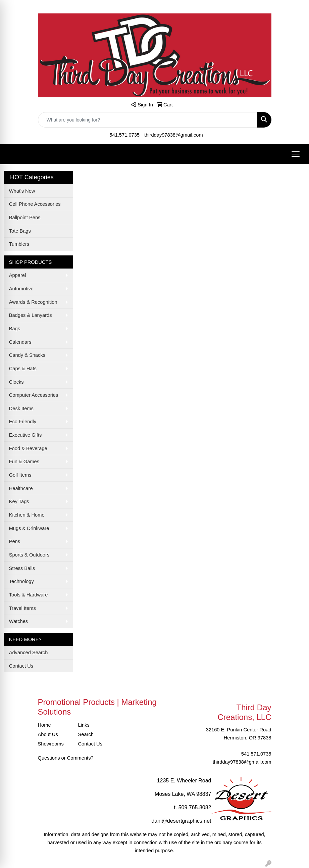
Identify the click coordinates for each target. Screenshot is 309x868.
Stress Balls (22, 568)
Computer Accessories (34, 395)
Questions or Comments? (66, 758)
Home (44, 725)
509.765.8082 (195, 807)
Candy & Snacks (27, 355)
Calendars (20, 342)
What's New (22, 191)
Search (86, 734)
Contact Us (21, 666)
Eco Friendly (23, 422)
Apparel (18, 275)
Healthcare (21, 488)
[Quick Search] (148, 120)
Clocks (16, 382)
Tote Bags (20, 231)
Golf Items (20, 475)
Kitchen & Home (27, 515)
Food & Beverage (28, 448)
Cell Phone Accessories (35, 204)
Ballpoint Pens (25, 218)
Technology (21, 581)
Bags (15, 329)
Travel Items (22, 608)
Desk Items (21, 408)
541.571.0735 (124, 135)
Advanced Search (29, 653)
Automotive (21, 289)
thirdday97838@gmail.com (174, 135)
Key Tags (19, 501)
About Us (48, 734)
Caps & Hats (23, 369)
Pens (15, 541)
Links (84, 725)
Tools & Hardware (29, 595)
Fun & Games (24, 462)
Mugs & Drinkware (29, 528)
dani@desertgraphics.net (181, 821)
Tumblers (19, 244)
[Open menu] (296, 154)
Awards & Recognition (33, 302)
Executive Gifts (25, 435)
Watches (18, 621)
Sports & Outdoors (29, 555)
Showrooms (51, 744)
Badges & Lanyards (31, 315)
